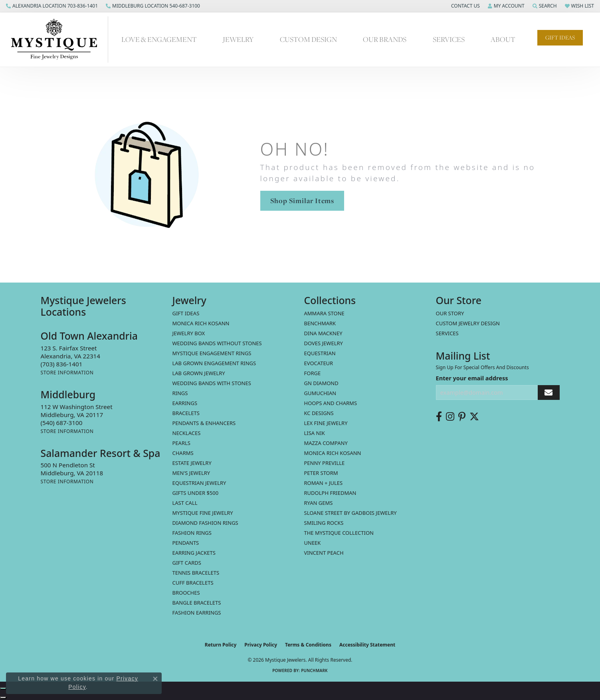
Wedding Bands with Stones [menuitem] (212, 383)
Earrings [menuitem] (185, 403)
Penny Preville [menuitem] (325, 463)
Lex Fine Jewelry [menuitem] (326, 423)
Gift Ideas (560, 38)
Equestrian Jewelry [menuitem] (199, 483)
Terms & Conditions (308, 645)
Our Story (450, 313)
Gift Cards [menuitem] (187, 563)
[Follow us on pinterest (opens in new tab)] (462, 417)
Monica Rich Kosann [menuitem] (333, 453)
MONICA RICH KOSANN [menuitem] (201, 323)
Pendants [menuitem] (186, 543)
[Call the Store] (62, 364)
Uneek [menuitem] (313, 543)
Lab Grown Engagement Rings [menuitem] (214, 363)
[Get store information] (67, 373)
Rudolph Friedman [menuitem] (330, 493)
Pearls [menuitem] (181, 443)
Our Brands (385, 39)
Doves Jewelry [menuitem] (324, 343)
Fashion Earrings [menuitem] (197, 613)
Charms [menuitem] (183, 453)
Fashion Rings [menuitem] (192, 533)
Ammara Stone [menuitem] (324, 313)
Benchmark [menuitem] (320, 323)
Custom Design (308, 39)
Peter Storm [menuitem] (321, 473)
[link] (52, 6)
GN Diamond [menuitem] (321, 383)
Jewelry (238, 39)
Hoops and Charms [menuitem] (331, 403)
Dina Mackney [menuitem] (323, 333)
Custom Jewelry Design (468, 323)
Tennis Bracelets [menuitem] (196, 573)
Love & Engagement (159, 39)
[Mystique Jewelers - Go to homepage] (58, 40)
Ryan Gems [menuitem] (319, 503)
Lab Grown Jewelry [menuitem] (199, 373)
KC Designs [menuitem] (319, 413)
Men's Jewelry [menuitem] (191, 473)
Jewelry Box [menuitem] (189, 333)
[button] (465, 6)
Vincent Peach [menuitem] (324, 553)
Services (449, 39)
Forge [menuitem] (313, 373)
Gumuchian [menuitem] (320, 393)
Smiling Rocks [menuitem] (324, 523)
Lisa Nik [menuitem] (315, 433)
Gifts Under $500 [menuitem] (196, 493)
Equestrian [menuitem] (320, 353)
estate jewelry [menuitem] (192, 463)
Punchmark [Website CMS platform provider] (314, 670)
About (503, 39)
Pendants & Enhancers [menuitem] (204, 423)
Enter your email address (472, 378)
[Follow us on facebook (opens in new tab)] (439, 417)
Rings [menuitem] (180, 393)
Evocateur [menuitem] (319, 363)
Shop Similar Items (302, 201)
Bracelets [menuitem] (186, 413)
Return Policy (221, 645)
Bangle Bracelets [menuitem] (197, 603)
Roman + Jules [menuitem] (324, 483)
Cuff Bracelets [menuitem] (193, 583)
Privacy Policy (261, 645)
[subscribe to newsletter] (549, 393)
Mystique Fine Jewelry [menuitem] (203, 513)
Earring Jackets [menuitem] (194, 553)
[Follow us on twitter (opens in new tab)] (474, 417)
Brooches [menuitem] (186, 593)
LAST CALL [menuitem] (185, 503)
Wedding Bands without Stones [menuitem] (217, 343)
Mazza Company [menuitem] (326, 443)
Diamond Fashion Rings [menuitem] (205, 523)
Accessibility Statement (367, 645)
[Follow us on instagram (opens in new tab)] (450, 417)
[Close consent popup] (155, 679)
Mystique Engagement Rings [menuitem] (212, 353)
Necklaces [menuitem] (187, 433)
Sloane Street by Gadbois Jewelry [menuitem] (350, 513)
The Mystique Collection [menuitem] (339, 533)
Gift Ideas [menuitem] (186, 313)
